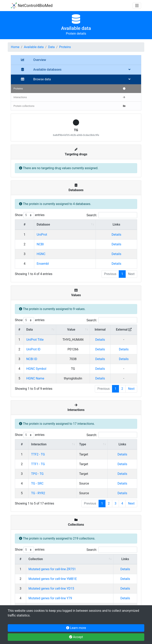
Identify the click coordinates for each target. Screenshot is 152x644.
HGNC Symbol (36, 369)
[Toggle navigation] (137, 6)
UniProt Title (35, 340)
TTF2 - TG (38, 454)
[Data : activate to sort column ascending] (40, 330)
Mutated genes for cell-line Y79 (50, 598)
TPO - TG (37, 474)
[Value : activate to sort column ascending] (73, 330)
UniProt (42, 235)
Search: (112, 215)
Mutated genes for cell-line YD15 (51, 589)
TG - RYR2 (38, 493)
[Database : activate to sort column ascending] (65, 225)
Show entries (30, 215)
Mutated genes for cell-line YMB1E (53, 579)
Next (131, 389)
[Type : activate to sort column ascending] (92, 444)
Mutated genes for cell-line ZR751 (52, 569)
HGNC (41, 254)
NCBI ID (32, 359)
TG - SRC (37, 483)
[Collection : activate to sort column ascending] (70, 559)
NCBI (40, 244)
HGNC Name (35, 378)
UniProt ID (33, 349)
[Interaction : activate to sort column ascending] (53, 444)
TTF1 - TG (38, 464)
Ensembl (43, 264)
